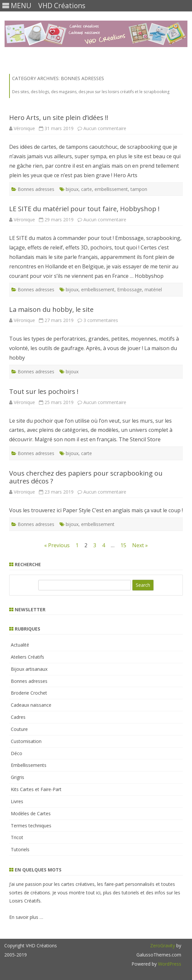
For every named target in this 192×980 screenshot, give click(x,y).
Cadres (18, 717)
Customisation (26, 741)
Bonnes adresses (36, 189)
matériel (153, 289)
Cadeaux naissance (31, 705)
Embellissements (29, 765)
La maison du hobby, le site (51, 309)
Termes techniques (31, 826)
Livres (17, 801)
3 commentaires (101, 320)
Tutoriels (20, 849)
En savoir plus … (26, 917)
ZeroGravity (163, 946)
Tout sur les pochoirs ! (44, 391)
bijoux (72, 189)
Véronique (24, 128)
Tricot (17, 837)
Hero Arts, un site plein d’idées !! (59, 118)
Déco (17, 753)
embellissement (111, 189)
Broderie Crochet (29, 693)
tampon (139, 189)
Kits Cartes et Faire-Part (36, 789)
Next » (140, 545)
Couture (19, 729)
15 (123, 545)
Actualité (20, 645)
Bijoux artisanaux (29, 669)
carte (87, 189)
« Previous (57, 545)
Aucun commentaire (105, 128)
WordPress (169, 964)
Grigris (17, 777)
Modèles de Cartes (31, 813)
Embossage (130, 289)
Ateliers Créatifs (27, 657)
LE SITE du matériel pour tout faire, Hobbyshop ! (84, 209)
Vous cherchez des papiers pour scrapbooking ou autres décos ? (86, 477)
